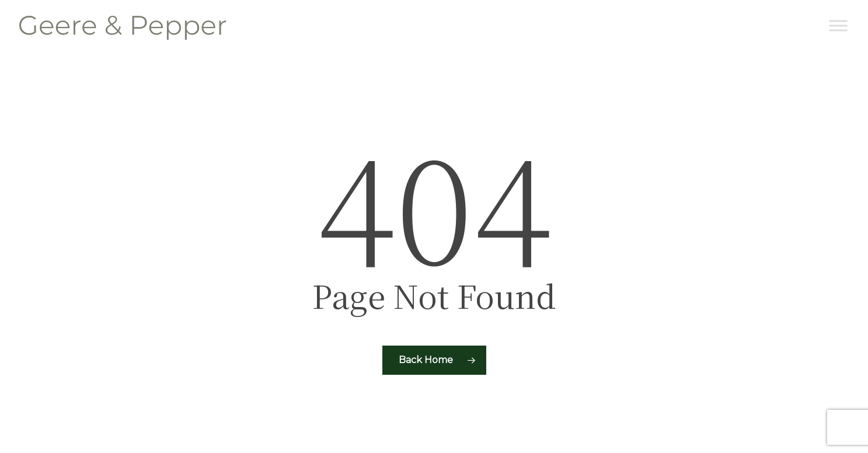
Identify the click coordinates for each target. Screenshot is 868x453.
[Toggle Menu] (838, 25)
